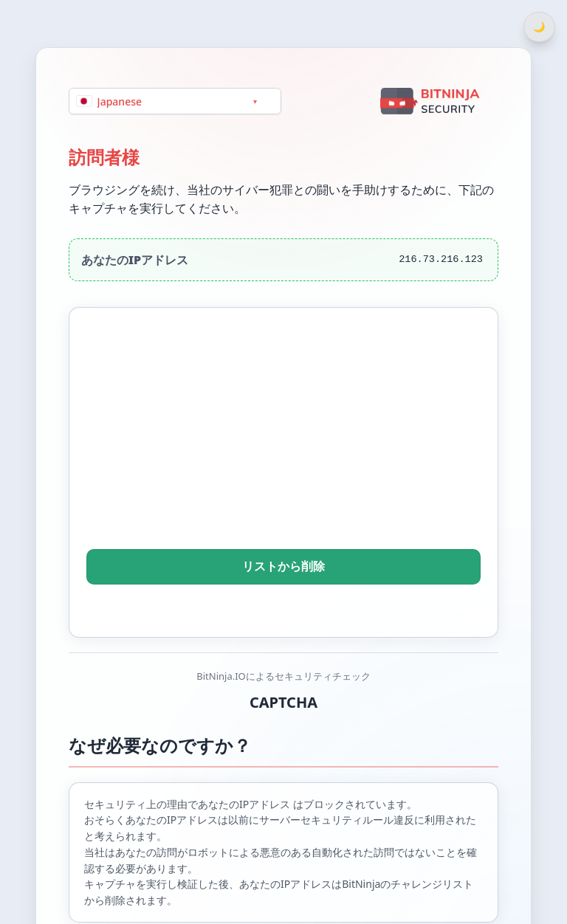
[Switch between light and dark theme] (539, 27)
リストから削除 (283, 567)
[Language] (175, 101)
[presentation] (283, 449)
